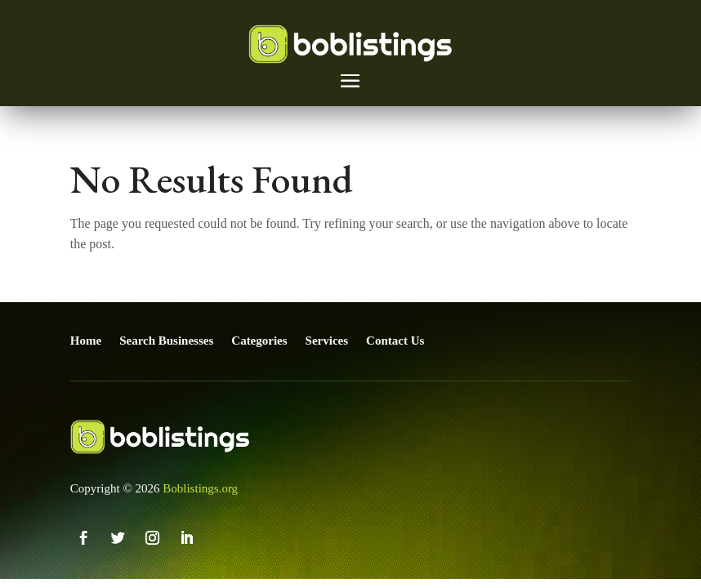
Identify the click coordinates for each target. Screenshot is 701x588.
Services (327, 341)
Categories (259, 341)
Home (86, 341)
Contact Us (395, 341)
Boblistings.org (200, 488)
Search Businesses (166, 341)
